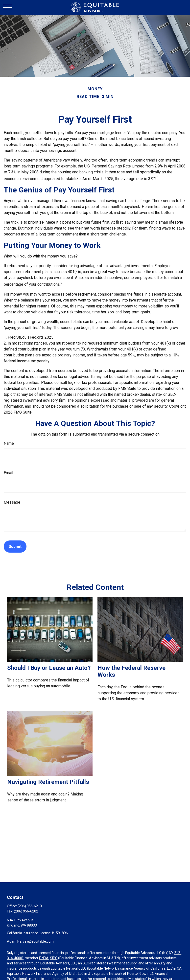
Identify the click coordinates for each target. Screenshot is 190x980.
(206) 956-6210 (30, 906)
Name (9, 443)
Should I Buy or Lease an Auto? (49, 668)
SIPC (54, 958)
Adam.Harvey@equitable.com (30, 941)
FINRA (44, 958)
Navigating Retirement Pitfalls (48, 782)
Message (12, 502)
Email (8, 473)
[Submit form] (15, 547)
